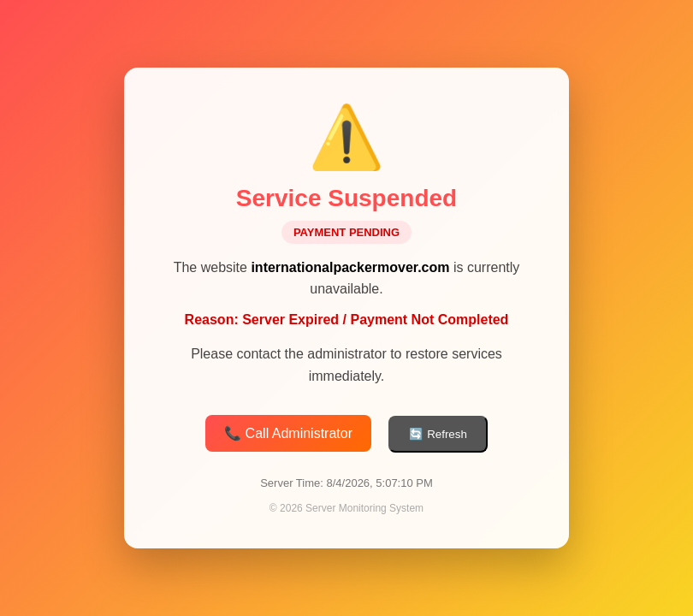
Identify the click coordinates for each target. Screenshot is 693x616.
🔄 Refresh (438, 435)
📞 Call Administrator (288, 434)
